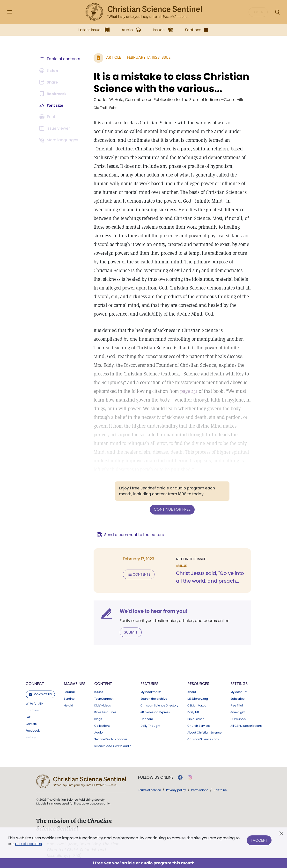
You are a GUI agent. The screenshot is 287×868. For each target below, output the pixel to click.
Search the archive (154, 699)
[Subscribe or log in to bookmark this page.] (54, 94)
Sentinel (70, 699)
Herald (68, 705)
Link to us (32, 710)
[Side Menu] (10, 12)
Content (103, 683)
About (192, 692)
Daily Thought (150, 726)
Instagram (33, 737)
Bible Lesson (196, 719)
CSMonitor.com (198, 705)
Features (149, 683)
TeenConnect (104, 699)
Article (113, 57)
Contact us (40, 694)
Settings (239, 683)
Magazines (75, 683)
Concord (147, 719)
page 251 (188, 391)
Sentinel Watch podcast (111, 739)
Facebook (33, 730)
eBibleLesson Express (155, 712)
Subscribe (237, 699)
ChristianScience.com (203, 739)
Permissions (200, 790)
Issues (99, 692)
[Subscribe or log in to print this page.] (48, 117)
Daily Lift (193, 712)
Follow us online (156, 777)
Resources (198, 683)
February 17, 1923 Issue (148, 57)
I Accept (259, 840)
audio (113, 746)
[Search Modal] (277, 12)
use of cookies (28, 844)
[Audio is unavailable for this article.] (49, 71)
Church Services (199, 726)
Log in (258, 12)
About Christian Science (204, 732)
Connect (35, 683)
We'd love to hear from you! (153, 611)
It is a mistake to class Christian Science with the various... (171, 83)
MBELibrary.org (198, 699)
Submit (130, 632)
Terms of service (149, 790)
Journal (69, 692)
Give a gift (238, 712)
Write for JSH (34, 703)
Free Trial (237, 705)
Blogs (98, 719)
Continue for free (172, 509)
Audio (99, 732)
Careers (31, 724)
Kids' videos (103, 705)
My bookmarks (151, 692)
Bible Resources (105, 712)
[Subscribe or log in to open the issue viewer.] (56, 128)
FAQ (28, 717)
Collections (102, 726)
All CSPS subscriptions (246, 726)
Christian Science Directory (159, 705)
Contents (138, 574)
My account (239, 692)
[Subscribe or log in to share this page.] (50, 82)
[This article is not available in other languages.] (60, 140)
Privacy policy (176, 790)
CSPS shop (238, 719)
